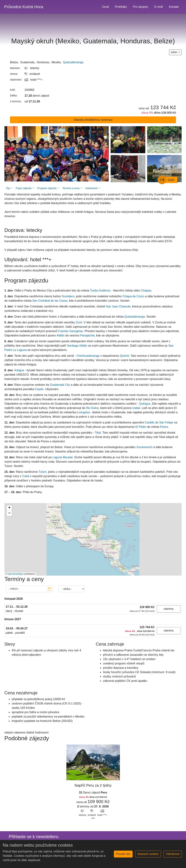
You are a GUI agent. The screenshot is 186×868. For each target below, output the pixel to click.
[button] (9, 508)
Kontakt (174, 7)
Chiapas (146, 291)
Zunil (79, 322)
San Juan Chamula (118, 306)
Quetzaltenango (73, 62)
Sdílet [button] (174, 52)
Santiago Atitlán (77, 346)
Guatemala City (60, 385)
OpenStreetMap (15, 574)
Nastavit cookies (148, 854)
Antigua (19, 370)
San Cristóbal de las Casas (50, 301)
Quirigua (145, 404)
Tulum (43, 472)
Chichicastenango (88, 356)
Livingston (84, 412)
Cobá (26, 476)
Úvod (105, 7)
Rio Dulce (92, 408)
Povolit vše (123, 854)
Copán (39, 389)
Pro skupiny (141, 7)
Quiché (125, 356)
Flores (164, 427)
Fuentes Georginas (70, 331)
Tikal (98, 433)
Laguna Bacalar (63, 457)
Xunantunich (144, 447)
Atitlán (60, 335)
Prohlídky (121, 7)
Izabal (136, 408)
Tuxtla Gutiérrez (100, 291)
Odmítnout (173, 854)
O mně (159, 7)
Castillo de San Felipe (159, 422)
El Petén (141, 427)
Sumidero (68, 296)
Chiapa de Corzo (133, 296)
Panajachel (87, 335)
